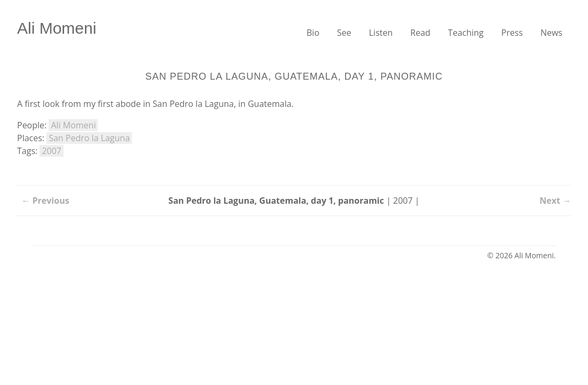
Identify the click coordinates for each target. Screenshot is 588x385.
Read (420, 33)
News (551, 33)
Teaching (466, 33)
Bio (313, 33)
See (344, 33)
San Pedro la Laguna (89, 138)
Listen (381, 33)
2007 (52, 151)
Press (512, 33)
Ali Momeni (57, 28)
